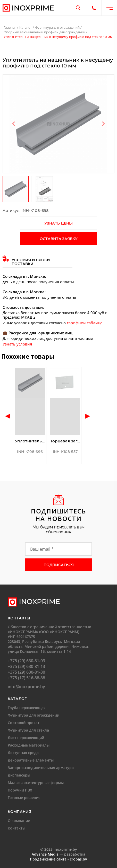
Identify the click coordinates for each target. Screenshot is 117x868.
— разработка (58, 854)
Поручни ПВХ (20, 790)
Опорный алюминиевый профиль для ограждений (44, 32)
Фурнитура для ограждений (57, 27)
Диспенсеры (19, 775)
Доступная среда (23, 753)
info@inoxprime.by (26, 687)
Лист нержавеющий (26, 738)
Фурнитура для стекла (28, 730)
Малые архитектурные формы (36, 783)
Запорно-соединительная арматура (41, 768)
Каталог (26, 27)
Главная (10, 27)
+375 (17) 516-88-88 (26, 678)
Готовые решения (24, 798)
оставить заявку (59, 239)
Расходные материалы (29, 745)
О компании (19, 821)
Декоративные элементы (31, 760)
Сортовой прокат (24, 723)
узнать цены (58, 223)
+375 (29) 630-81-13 (26, 666)
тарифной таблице (85, 323)
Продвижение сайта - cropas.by (58, 859)
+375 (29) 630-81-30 (26, 672)
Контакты (16, 828)
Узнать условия (17, 344)
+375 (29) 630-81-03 (26, 661)
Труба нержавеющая (27, 708)
